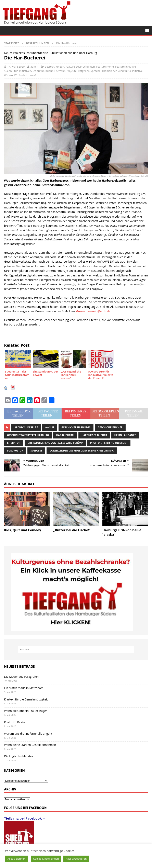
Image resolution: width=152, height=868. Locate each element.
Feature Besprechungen (80, 67)
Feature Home (105, 67)
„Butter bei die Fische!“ (72, 530)
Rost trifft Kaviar (15, 722)
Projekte (72, 71)
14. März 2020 (16, 67)
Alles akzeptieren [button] (76, 859)
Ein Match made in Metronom (24, 688)
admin (34, 67)
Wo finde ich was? (25, 75)
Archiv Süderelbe (26, 427)
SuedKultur (15, 451)
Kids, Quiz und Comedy (23, 530)
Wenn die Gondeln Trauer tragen (26, 711)
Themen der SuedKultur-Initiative (122, 71)
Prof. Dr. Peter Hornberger (109, 443)
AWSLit (50, 427)
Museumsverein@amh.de (93, 311)
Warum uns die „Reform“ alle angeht (28, 734)
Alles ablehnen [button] (17, 859)
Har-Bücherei (65, 435)
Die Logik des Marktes (19, 756)
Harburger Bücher (94, 435)
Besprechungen (54, 67)
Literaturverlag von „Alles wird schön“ (55, 443)
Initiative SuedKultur (32, 71)
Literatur (60, 71)
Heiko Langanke (125, 435)
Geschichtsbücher (110, 427)
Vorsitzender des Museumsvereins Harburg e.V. (82, 451)
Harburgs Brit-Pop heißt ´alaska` (122, 532)
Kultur (49, 71)
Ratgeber (84, 71)
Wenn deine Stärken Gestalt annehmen (30, 745)
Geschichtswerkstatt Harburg (28, 435)
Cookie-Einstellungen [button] (46, 859)
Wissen (8, 75)
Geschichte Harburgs (76, 427)
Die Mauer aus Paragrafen (21, 677)
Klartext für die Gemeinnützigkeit (26, 699)
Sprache (95, 71)
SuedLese (36, 451)
